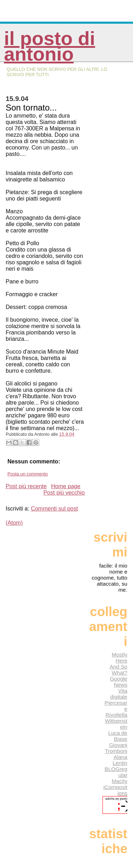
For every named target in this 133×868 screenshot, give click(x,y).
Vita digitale (119, 694)
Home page (66, 486)
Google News (119, 682)
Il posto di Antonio (49, 46)
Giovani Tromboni (116, 748)
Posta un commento (28, 474)
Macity (120, 781)
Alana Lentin (120, 760)
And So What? (118, 670)
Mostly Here (120, 658)
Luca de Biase (118, 736)
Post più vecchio (64, 493)
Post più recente (26, 486)
